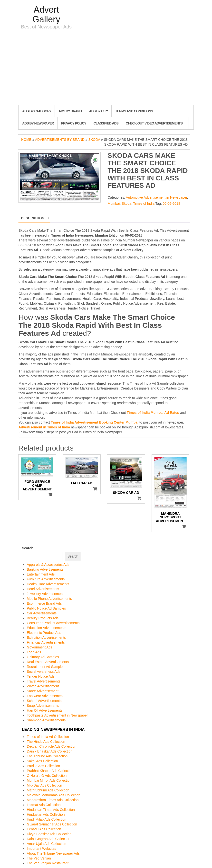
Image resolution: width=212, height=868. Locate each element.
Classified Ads (106, 123)
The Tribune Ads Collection (47, 756)
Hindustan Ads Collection (46, 815)
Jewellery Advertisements (46, 594)
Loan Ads (34, 652)
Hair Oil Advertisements (45, 710)
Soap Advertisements (43, 706)
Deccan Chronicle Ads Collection (52, 746)
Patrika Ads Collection (43, 766)
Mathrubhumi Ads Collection (48, 790)
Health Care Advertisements (48, 584)
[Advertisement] (106, 68)
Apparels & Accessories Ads (48, 565)
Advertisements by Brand (60, 140)
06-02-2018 (172, 204)
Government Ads (39, 647)
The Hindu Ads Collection (46, 742)
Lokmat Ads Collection (44, 805)
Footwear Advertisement (45, 696)
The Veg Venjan (39, 858)
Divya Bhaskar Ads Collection (49, 834)
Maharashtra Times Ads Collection (53, 800)
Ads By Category (37, 111)
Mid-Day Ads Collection (44, 785)
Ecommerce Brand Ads (44, 603)
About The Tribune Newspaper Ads (53, 853)
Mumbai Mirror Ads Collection (49, 780)
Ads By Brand (70, 111)
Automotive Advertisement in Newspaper (156, 197)
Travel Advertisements (44, 681)
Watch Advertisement (43, 686)
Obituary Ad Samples (43, 657)
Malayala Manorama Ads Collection (53, 795)
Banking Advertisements (45, 569)
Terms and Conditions (134, 111)
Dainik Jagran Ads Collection (48, 839)
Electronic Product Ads (44, 633)
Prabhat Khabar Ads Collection (50, 771)
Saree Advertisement (43, 691)
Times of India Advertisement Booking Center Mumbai (95, 422)
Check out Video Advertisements (154, 123)
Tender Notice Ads (41, 676)
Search (28, 548)
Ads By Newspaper (38, 123)
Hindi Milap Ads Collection (47, 819)
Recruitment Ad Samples (46, 667)
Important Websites (41, 849)
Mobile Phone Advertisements (49, 599)
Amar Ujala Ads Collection (47, 844)
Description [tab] (33, 218)
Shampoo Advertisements (46, 720)
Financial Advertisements (46, 642)
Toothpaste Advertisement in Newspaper (57, 715)
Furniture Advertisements (46, 579)
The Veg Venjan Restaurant (48, 863)
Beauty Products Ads (43, 618)
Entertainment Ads (41, 574)
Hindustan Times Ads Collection (51, 810)
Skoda (94, 140)
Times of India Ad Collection (48, 737)
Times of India (144, 204)
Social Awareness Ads (44, 672)
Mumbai (114, 204)
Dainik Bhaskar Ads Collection (50, 751)
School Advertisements (44, 701)
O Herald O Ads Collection (47, 776)
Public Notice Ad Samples (46, 608)
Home (26, 140)
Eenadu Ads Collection (44, 829)
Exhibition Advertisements (46, 638)
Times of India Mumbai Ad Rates (153, 413)
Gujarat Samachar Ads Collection (52, 824)
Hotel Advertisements (43, 589)
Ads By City (98, 111)
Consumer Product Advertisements (53, 623)
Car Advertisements (42, 613)
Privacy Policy (74, 123)
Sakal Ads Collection (42, 761)
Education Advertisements (47, 628)
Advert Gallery (46, 14)
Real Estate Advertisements (48, 662)
